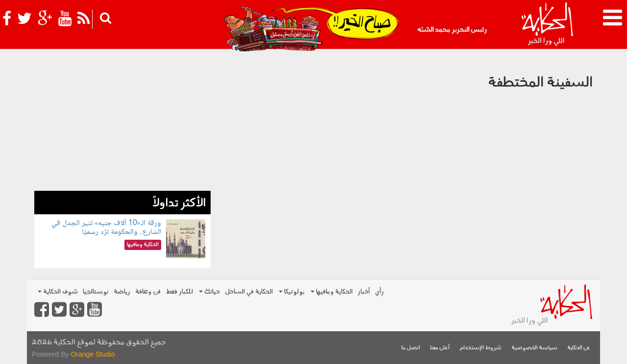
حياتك (209, 292)
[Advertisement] (122, 122)
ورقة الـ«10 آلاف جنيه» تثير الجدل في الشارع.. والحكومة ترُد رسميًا (106, 228)
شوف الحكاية (58, 292)
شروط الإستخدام (481, 348)
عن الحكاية (579, 348)
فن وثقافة (148, 292)
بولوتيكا (292, 292)
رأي (379, 292)
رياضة (122, 292)
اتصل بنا (411, 348)
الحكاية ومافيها (332, 292)
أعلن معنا (440, 348)
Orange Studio (93, 354)
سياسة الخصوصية (534, 348)
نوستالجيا (96, 292)
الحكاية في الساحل (249, 292)
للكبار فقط (179, 292)
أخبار (364, 292)
